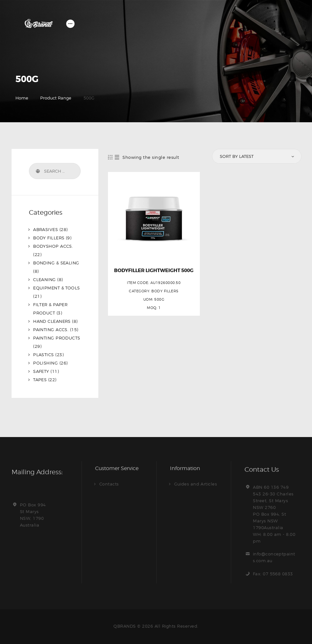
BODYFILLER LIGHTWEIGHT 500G (154, 271)
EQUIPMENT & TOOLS (57, 288)
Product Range (56, 98)
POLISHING (46, 363)
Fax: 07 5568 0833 (273, 574)
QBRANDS (125, 626)
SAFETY (41, 371)
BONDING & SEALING (56, 263)
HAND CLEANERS (52, 321)
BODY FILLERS (165, 291)
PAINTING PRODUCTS (57, 338)
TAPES (40, 380)
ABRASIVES (46, 229)
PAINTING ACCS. (51, 330)
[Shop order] (256, 156)
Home (22, 98)
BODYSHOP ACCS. (53, 246)
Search (37, 171)
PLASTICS (44, 355)
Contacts (109, 484)
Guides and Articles (196, 484)
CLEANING (45, 279)
